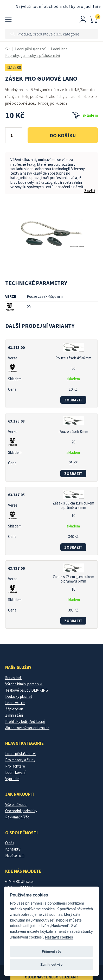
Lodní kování (15, 772)
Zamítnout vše (51, 964)
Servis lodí (13, 678)
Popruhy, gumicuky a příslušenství (33, 55)
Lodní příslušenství (30, 49)
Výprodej (12, 779)
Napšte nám (15, 855)
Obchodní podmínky (21, 811)
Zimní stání (14, 715)
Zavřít (90, 191)
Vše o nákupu (16, 804)
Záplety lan (14, 709)
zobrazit (73, 400)
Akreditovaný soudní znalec (27, 728)
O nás (10, 843)
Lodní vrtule (15, 703)
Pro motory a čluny (20, 760)
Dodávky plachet (19, 696)
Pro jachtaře (15, 766)
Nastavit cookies (59, 937)
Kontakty (13, 849)
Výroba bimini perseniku (24, 684)
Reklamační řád (17, 817)
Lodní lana (59, 49)
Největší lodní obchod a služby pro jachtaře (58, 6)
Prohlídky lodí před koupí (25, 721)
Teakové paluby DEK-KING (27, 690)
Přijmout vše (51, 951)
